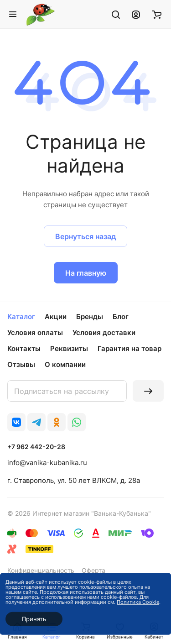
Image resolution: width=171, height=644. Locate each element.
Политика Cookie (138, 602)
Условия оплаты (35, 332)
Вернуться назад (85, 236)
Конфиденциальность (41, 570)
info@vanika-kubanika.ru (47, 463)
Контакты (24, 348)
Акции (56, 317)
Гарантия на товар (130, 348)
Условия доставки (104, 332)
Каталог (21, 317)
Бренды (90, 317)
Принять (34, 619)
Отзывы (21, 364)
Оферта (93, 570)
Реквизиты (69, 348)
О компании (65, 364)
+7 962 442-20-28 (36, 447)
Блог (121, 317)
